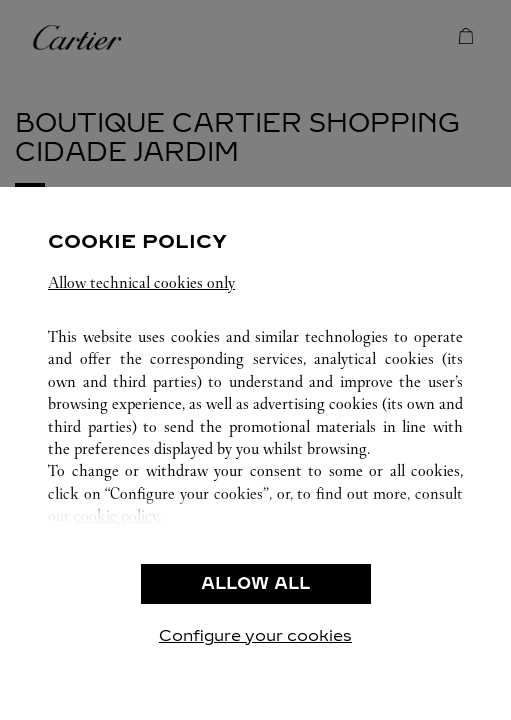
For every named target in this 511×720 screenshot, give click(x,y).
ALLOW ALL (255, 583)
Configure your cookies (255, 635)
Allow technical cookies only (141, 282)
